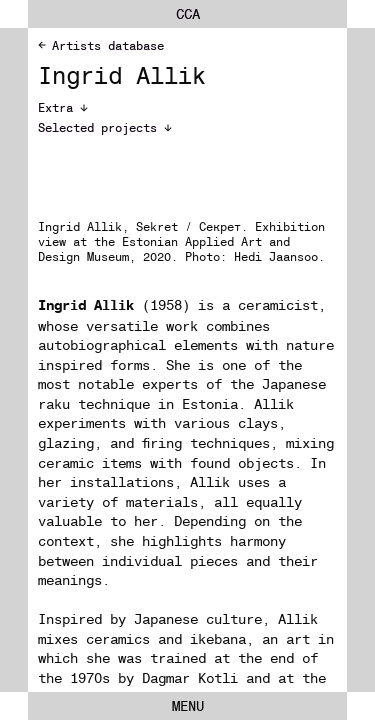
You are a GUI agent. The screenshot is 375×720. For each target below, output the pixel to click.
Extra (63, 108)
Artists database (101, 45)
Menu (188, 706)
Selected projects (105, 128)
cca (188, 14)
